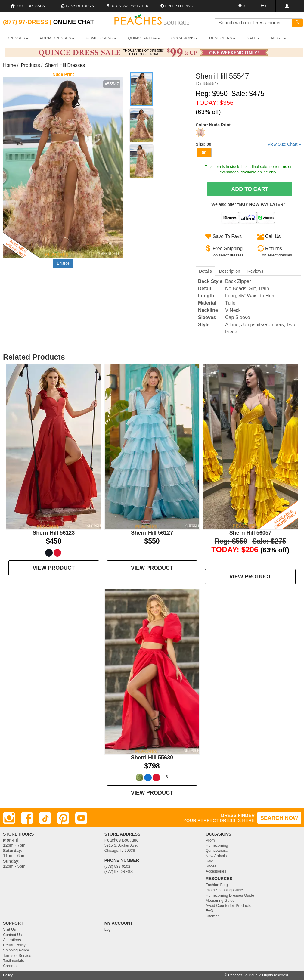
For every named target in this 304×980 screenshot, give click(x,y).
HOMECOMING (101, 38)
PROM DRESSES (57, 38)
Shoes (211, 866)
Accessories (216, 871)
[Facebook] (27, 818)
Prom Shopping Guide (224, 890)
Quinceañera (216, 851)
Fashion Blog (217, 885)
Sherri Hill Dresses (65, 65)
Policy (8, 975)
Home (9, 65)
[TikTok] (45, 818)
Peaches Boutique (243, 975)
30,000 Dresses (28, 6)
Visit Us (9, 929)
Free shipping (177, 6)
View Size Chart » (284, 144)
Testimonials (13, 961)
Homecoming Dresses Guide (230, 895)
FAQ (209, 911)
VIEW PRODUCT (54, 568)
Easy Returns (77, 6)
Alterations (12, 940)
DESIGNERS (222, 38)
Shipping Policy (16, 950)
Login (109, 929)
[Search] (297, 23)
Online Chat (74, 22)
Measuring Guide (220, 901)
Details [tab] (205, 271)
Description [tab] (230, 271)
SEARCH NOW (279, 818)
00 (204, 153)
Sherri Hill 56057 (250, 533)
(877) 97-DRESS (119, 872)
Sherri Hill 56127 (152, 533)
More (279, 38)
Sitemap (212, 916)
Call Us (273, 236)
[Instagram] (9, 818)
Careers (10, 966)
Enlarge (63, 263)
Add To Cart (250, 189)
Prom (210, 840)
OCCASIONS (185, 38)
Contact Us (12, 935)
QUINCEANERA (144, 38)
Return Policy (14, 945)
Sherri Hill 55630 (152, 758)
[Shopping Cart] (264, 6)
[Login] (287, 6)
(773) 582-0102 (117, 867)
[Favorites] (242, 6)
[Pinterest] (63, 818)
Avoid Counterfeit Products (228, 906)
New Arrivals (216, 856)
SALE (253, 38)
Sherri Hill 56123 (54, 533)
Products (31, 65)
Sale (209, 861)
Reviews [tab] (255, 271)
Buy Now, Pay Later (127, 6)
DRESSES (17, 38)
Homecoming (217, 845)
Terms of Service (17, 956)
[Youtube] (81, 818)
